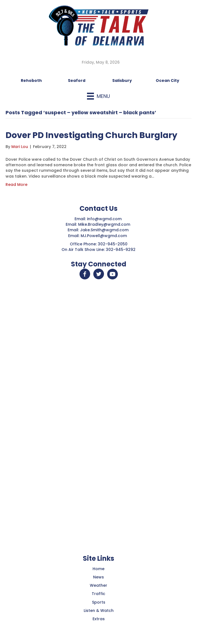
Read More (16, 185)
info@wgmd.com (105, 219)
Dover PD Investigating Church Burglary (91, 135)
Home (98, 569)
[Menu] (98, 96)
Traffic (98, 594)
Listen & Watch (99, 611)
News (98, 577)
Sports (99, 602)
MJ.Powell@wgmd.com (105, 236)
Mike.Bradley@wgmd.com (104, 224)
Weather (98, 585)
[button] (85, 274)
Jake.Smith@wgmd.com (105, 230)
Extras (99, 619)
